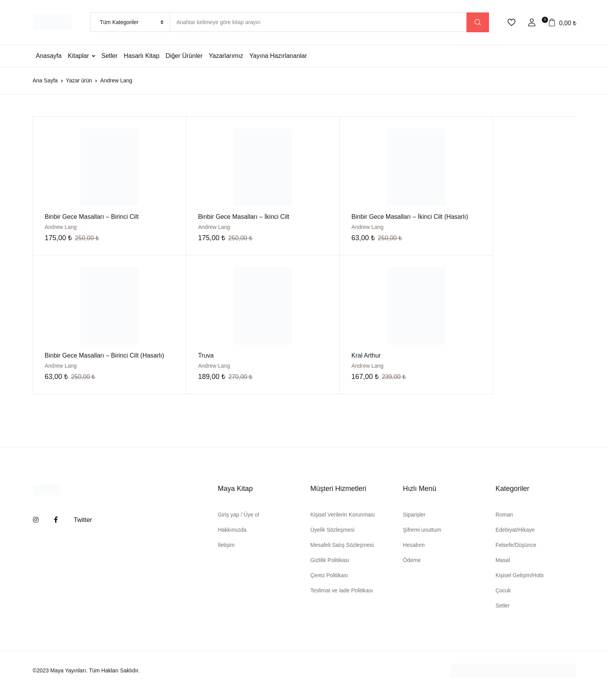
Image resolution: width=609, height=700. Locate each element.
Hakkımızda (232, 539)
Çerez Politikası (329, 585)
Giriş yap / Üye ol (239, 524)
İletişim (226, 554)
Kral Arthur (195, 365)
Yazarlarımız (226, 56)
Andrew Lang (197, 227)
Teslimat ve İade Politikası (342, 600)
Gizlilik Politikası (330, 569)
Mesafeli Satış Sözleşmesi (342, 554)
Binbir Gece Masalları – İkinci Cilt (226, 217)
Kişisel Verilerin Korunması (343, 524)
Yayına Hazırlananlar (278, 56)
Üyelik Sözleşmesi (332, 539)
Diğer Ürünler (184, 56)
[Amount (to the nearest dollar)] (318, 22)
